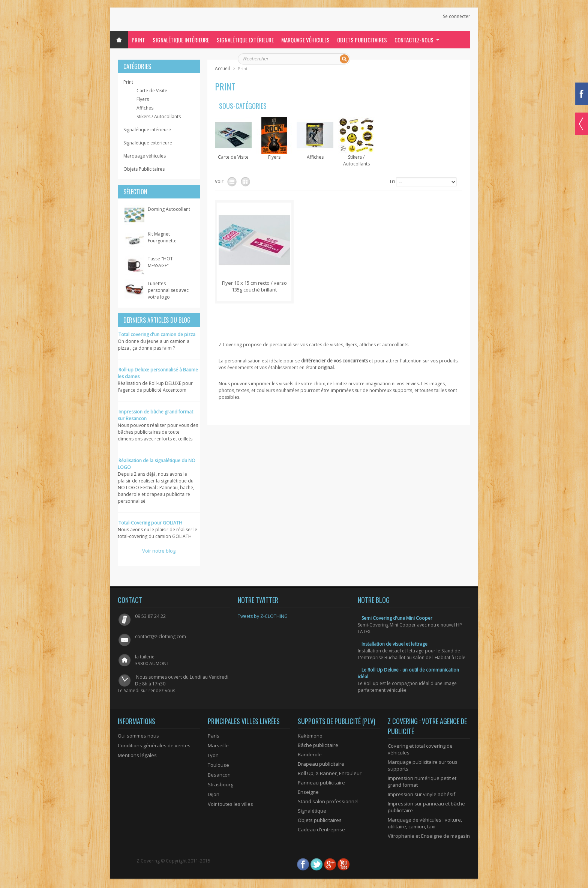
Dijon (214, 794)
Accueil (222, 68)
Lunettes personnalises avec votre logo (168, 290)
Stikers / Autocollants (159, 116)
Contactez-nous (414, 40)
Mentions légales (137, 755)
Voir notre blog (159, 551)
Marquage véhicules (305, 40)
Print (138, 40)
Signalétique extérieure (245, 40)
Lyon (213, 755)
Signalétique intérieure (181, 40)
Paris (214, 736)
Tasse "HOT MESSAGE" (160, 262)
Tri (392, 181)
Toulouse (218, 765)
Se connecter (457, 17)
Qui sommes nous (138, 736)
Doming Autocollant (169, 209)
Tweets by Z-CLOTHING (263, 616)
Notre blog (374, 600)
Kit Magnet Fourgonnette (162, 237)
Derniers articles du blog (157, 320)
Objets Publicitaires (362, 40)
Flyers (143, 99)
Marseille (218, 745)
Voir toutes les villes (230, 804)
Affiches (145, 108)
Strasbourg (220, 784)
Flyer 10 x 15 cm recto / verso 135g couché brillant (254, 286)
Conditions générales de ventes (154, 745)
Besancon (219, 775)
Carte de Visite (152, 91)
